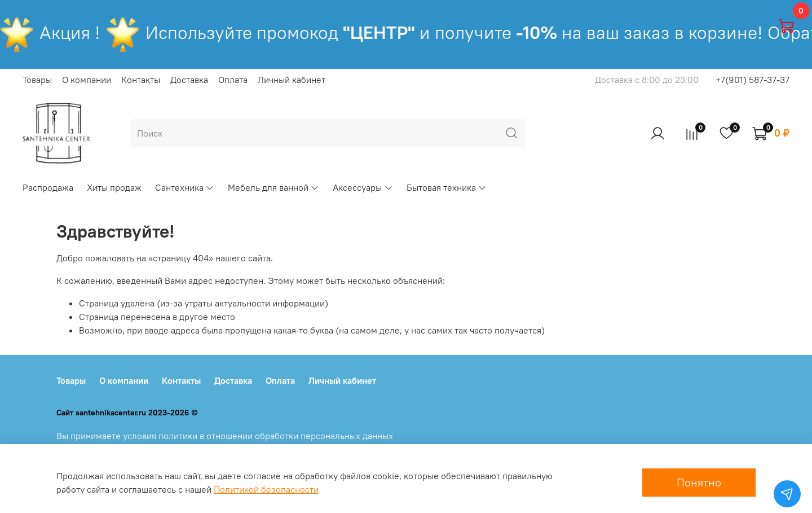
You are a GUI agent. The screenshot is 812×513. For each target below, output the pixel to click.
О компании (87, 80)
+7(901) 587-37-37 (753, 80)
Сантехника (185, 187)
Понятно (699, 482)
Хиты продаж (114, 187)
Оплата (233, 80)
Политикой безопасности (266, 489)
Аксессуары (363, 187)
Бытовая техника (447, 187)
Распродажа (48, 187)
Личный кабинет (292, 80)
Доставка (189, 80)
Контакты (141, 80)
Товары (37, 80)
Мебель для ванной (273, 187)
